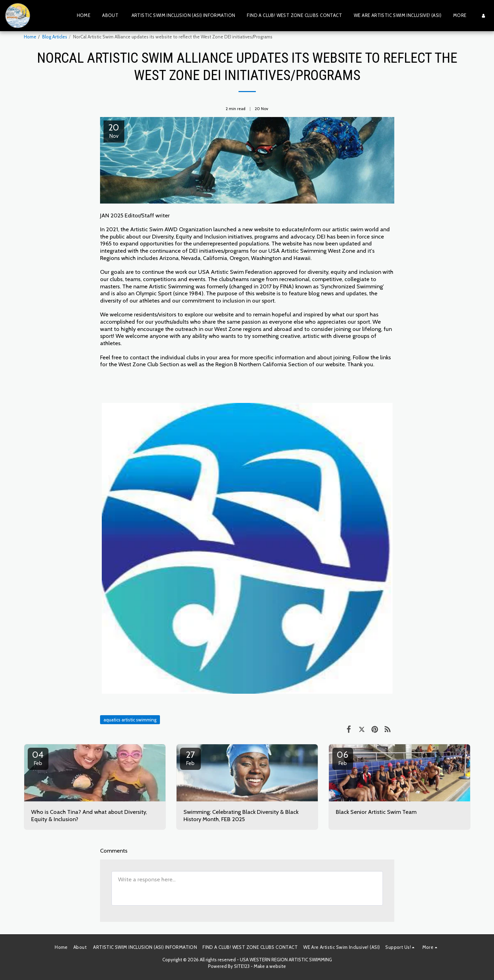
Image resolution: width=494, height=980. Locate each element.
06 (343, 758)
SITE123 (242, 966)
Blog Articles (55, 37)
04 (38, 758)
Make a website (270, 966)
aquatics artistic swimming (130, 720)
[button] (401, 947)
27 (190, 758)
